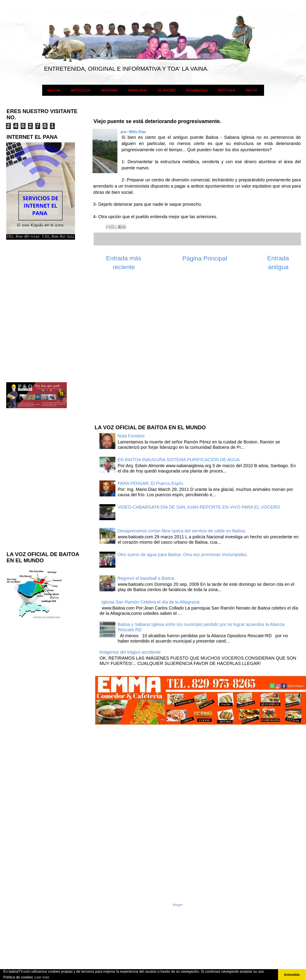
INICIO (251, 90)
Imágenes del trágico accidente (130, 652)
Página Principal (205, 258)
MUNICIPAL (138, 90)
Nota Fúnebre (131, 436)
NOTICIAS (227, 90)
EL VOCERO (167, 90)
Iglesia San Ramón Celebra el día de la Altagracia (151, 602)
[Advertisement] (127, 350)
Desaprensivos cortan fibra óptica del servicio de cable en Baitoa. (182, 531)
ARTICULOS (81, 90)
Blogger (178, 905)
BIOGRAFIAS (197, 90)
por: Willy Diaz (133, 132)
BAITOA (54, 90)
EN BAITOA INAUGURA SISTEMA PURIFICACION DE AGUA (179, 460)
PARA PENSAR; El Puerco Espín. (151, 483)
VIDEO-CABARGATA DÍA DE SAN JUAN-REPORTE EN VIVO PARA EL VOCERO (199, 507)
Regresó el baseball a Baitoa (146, 578)
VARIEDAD (109, 90)
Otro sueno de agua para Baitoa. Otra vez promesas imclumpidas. (183, 555)
